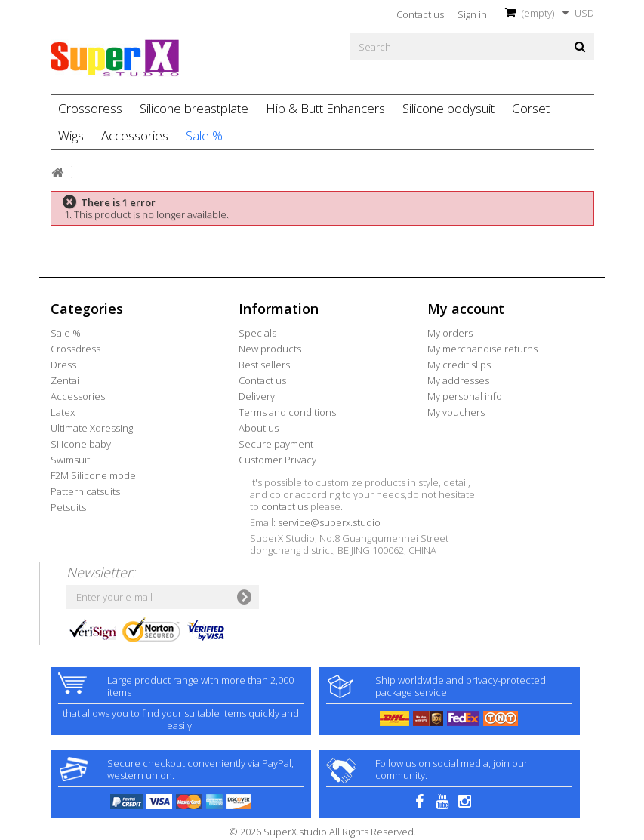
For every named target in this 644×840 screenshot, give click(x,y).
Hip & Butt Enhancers (325, 108)
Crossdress (90, 108)
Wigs (71, 135)
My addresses (458, 380)
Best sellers (264, 365)
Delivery (257, 396)
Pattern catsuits (85, 491)
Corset (531, 108)
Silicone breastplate (194, 108)
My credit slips (459, 365)
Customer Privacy (277, 460)
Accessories (135, 135)
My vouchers (456, 412)
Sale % (204, 135)
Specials (257, 333)
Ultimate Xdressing (92, 428)
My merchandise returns (482, 349)
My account (466, 309)
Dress (63, 365)
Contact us (420, 14)
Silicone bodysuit (448, 108)
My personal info (465, 396)
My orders (450, 333)
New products (270, 349)
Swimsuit (70, 460)
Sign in (472, 14)
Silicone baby (81, 444)
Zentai (65, 380)
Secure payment (276, 444)
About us (259, 428)
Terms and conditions (287, 412)
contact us (285, 506)
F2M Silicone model (94, 475)
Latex (63, 412)
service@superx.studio (329, 522)
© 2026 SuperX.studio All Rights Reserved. (322, 832)
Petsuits (68, 507)
